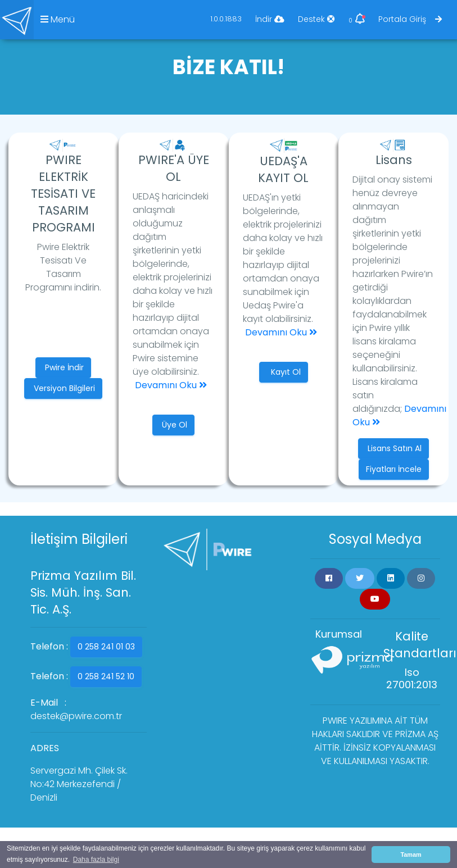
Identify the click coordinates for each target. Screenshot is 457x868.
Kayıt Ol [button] (284, 372)
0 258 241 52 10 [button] (106, 676)
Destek (316, 19)
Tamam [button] (411, 855)
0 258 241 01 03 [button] (106, 647)
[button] (329, 578)
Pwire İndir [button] (63, 367)
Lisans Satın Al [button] (393, 448)
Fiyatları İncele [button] (394, 469)
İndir (270, 19)
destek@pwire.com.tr (76, 716)
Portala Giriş (410, 19)
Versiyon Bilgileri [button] (63, 388)
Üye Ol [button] (173, 425)
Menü (58, 19)
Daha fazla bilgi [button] (96, 860)
